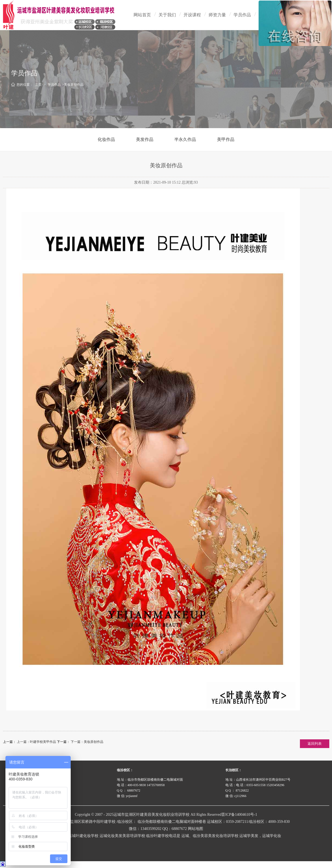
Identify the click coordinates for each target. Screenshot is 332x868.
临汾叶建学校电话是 (163, 836)
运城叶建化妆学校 (83, 836)
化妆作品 (106, 139)
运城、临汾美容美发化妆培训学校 (210, 836)
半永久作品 (185, 139)
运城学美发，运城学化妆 (260, 836)
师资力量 (217, 15)
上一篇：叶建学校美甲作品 (37, 742)
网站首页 (142, 15)
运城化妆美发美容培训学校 (122, 836)
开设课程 (192, 15)
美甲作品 (226, 139)
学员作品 (242, 15)
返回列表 (315, 744)
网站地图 (196, 829)
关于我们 (167, 15)
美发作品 (145, 139)
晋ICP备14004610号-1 (239, 815)
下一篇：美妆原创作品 (87, 742)
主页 (38, 85)
